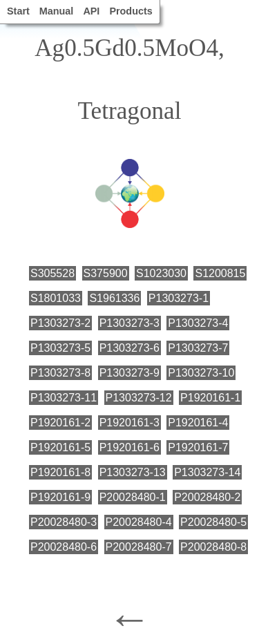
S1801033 (56, 298)
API (91, 11)
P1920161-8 (60, 472)
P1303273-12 (139, 398)
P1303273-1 (179, 298)
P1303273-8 (60, 373)
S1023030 (161, 273)
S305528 (52, 273)
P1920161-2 (60, 423)
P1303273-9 (129, 373)
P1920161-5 (60, 447)
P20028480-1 (133, 497)
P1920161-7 (198, 447)
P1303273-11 (64, 398)
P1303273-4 (198, 323)
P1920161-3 (129, 423)
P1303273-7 (198, 348)
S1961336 (114, 298)
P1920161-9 (60, 497)
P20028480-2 (207, 497)
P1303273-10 (201, 373)
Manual (57, 11)
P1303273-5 (60, 348)
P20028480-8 (213, 547)
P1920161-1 (210, 398)
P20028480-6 (64, 547)
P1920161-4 (198, 423)
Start (18, 11)
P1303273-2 (60, 323)
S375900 (106, 273)
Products (131, 11)
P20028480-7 (139, 547)
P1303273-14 (207, 472)
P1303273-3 (129, 323)
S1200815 (220, 273)
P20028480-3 (64, 522)
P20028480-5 (213, 522)
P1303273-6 (129, 348)
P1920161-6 (129, 447)
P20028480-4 (139, 522)
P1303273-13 (133, 472)
